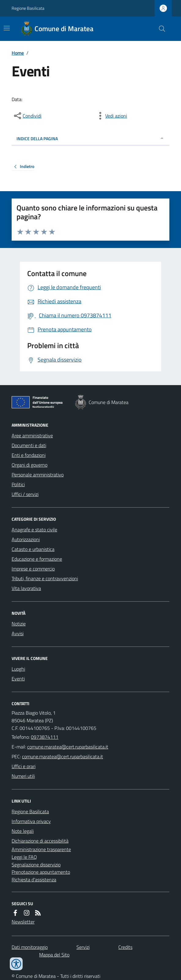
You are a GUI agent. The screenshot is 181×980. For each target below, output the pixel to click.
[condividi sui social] (27, 116)
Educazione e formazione (37, 559)
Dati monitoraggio (30, 947)
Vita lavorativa (26, 588)
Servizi (83, 947)
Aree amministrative (32, 435)
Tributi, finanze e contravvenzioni (45, 578)
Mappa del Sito (54, 955)
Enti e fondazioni (29, 455)
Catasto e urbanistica (33, 549)
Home (18, 53)
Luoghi (18, 669)
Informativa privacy (31, 821)
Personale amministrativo (38, 475)
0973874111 (45, 737)
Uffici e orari (24, 766)
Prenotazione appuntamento (41, 872)
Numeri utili (23, 776)
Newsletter (23, 922)
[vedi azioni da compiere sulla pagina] (111, 116)
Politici (18, 484)
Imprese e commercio (33, 569)
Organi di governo (30, 465)
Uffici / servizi (25, 494)
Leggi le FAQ (24, 857)
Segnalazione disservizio (36, 865)
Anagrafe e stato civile (34, 530)
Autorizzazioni (26, 539)
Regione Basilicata (28, 8)
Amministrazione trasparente (41, 849)
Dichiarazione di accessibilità (40, 841)
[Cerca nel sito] (160, 29)
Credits (125, 947)
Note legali (23, 831)
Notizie (19, 624)
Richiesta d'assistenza (34, 880)
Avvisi (18, 633)
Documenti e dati (29, 445)
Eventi (18, 679)
